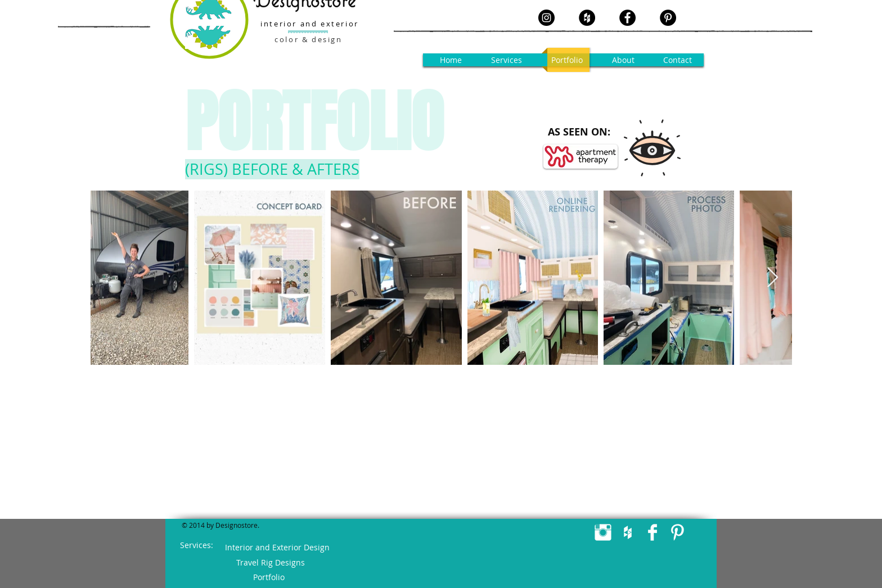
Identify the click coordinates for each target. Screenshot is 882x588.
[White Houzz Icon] (628, 532)
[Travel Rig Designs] (270, 563)
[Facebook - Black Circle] (627, 18)
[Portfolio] (269, 577)
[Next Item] (773, 278)
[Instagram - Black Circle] (546, 18)
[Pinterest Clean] (677, 532)
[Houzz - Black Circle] (587, 18)
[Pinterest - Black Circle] (668, 18)
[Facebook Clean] (652, 532)
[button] (508, 60)
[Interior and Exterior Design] (277, 548)
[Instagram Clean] (603, 532)
